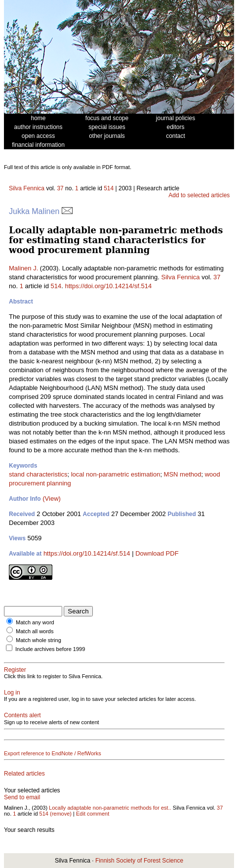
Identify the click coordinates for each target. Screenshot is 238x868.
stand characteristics (38, 474)
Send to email (22, 797)
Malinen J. (23, 268)
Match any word (35, 622)
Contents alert (22, 715)
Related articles (24, 774)
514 (109, 188)
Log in (12, 693)
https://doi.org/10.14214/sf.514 (109, 286)
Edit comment (93, 814)
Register (15, 670)
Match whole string (39, 640)
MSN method (183, 474)
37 (60, 188)
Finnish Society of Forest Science (139, 861)
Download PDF (157, 553)
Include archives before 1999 (50, 649)
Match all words (35, 631)
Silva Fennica (27, 188)
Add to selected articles (199, 195)
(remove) (61, 814)
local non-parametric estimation (116, 474)
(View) (52, 499)
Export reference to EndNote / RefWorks (53, 753)
